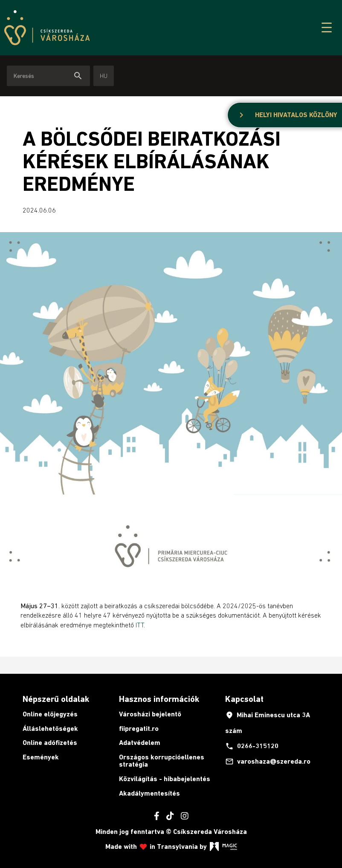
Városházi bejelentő (150, 714)
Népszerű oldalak (56, 699)
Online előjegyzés (50, 714)
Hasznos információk (159, 699)
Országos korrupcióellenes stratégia (162, 761)
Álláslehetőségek (50, 729)
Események (41, 757)
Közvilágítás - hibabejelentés (165, 779)
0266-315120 (252, 746)
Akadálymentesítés (149, 793)
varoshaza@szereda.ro (268, 762)
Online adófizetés (50, 743)
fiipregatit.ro (139, 729)
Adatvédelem (140, 743)
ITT (140, 625)
